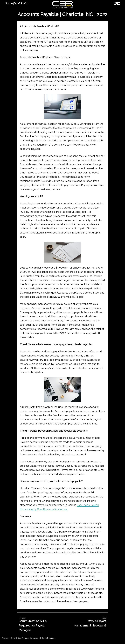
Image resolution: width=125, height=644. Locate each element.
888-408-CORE (16, 3)
